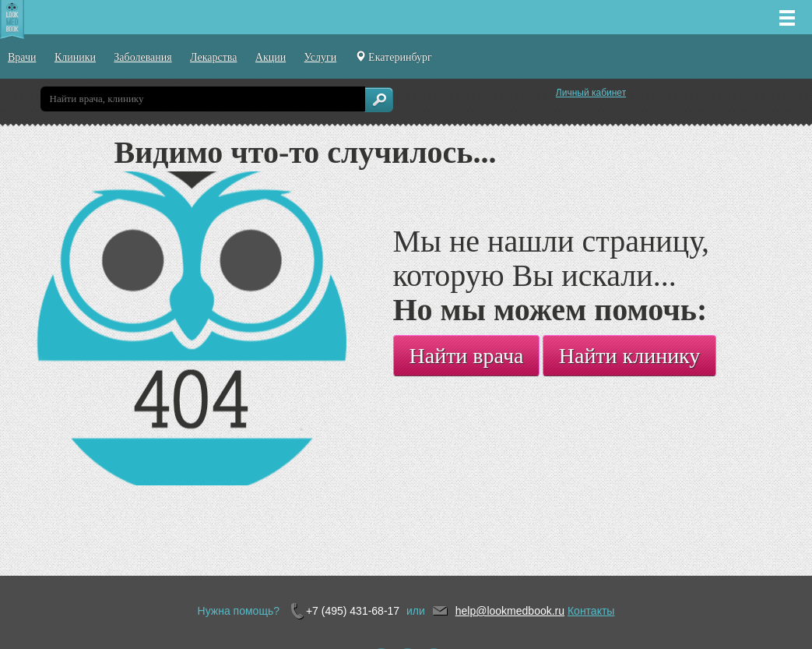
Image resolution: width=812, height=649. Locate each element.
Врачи (22, 57)
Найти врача (467, 356)
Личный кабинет (591, 93)
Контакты (591, 611)
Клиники (75, 57)
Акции (271, 57)
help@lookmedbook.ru (510, 611)
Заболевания (142, 57)
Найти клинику (630, 356)
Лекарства (213, 57)
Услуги (321, 57)
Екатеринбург (394, 57)
